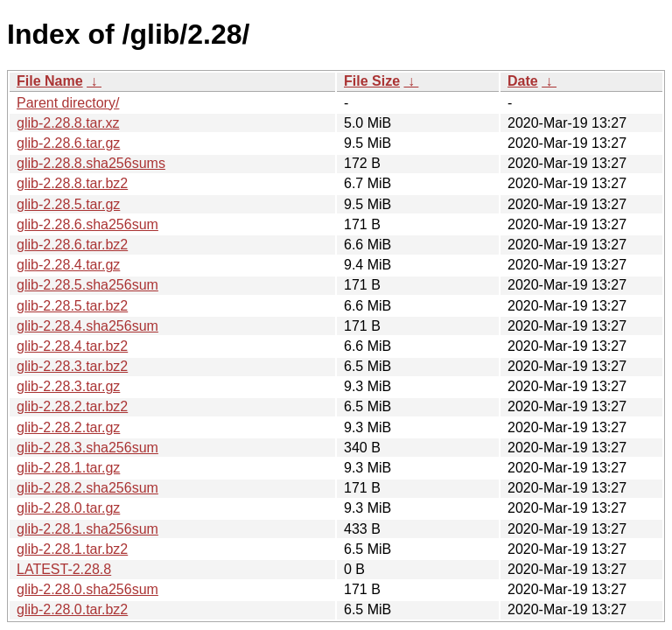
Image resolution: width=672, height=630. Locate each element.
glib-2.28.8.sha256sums (91, 163)
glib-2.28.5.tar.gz (68, 204)
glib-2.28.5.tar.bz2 (72, 306)
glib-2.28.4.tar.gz (68, 265)
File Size (372, 81)
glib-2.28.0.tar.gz (68, 508)
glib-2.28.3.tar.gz (68, 386)
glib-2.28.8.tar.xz (68, 123)
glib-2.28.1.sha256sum (87, 529)
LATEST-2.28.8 (64, 569)
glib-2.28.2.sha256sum (87, 488)
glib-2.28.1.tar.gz (68, 468)
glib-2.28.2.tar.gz (68, 427)
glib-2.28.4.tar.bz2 (72, 346)
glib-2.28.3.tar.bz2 (72, 366)
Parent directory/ (68, 103)
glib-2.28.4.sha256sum (87, 326)
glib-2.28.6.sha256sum (87, 224)
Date (523, 81)
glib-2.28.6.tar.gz (68, 143)
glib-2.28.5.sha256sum (87, 285)
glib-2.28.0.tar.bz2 (72, 609)
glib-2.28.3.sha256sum (87, 448)
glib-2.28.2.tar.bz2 (72, 406)
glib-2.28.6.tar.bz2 (72, 245)
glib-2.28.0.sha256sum (87, 589)
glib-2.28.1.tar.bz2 (72, 549)
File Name (50, 81)
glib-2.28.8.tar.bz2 (72, 183)
